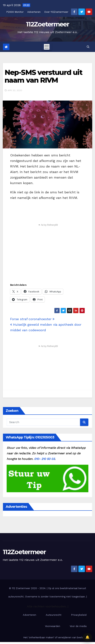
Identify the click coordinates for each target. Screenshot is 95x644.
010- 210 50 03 (44, 459)
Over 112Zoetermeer (56, 12)
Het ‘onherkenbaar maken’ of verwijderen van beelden (55, 637)
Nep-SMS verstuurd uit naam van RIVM (43, 76)
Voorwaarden (53, 626)
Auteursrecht (54, 615)
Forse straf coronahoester (32, 319)
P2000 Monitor (15, 12)
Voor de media (78, 626)
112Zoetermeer (47, 24)
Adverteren (34, 12)
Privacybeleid (79, 615)
